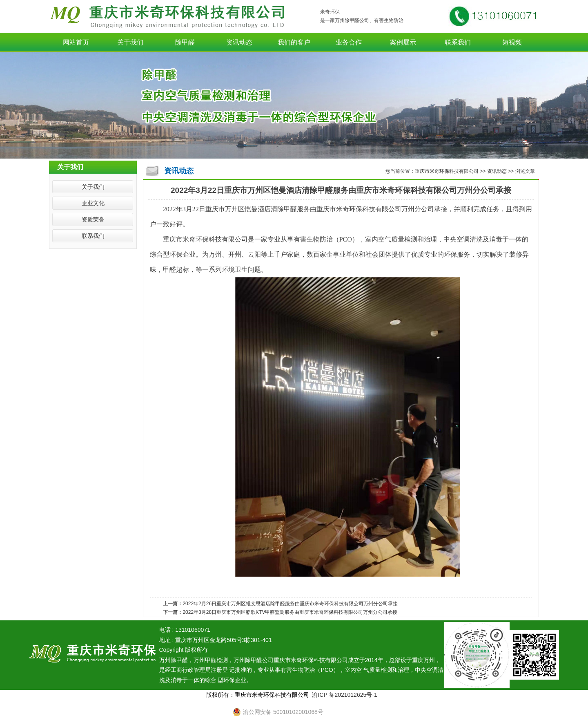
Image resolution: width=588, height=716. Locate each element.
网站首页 (76, 42)
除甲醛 (185, 42)
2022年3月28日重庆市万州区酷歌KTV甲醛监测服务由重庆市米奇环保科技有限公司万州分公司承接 (290, 612)
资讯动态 (239, 42)
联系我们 (458, 42)
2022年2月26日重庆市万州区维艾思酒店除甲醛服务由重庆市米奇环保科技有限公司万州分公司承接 (290, 604)
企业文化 (93, 203)
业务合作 (349, 42)
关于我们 (130, 42)
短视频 (512, 42)
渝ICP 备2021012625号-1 (344, 695)
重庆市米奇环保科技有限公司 (447, 171)
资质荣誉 (93, 219)
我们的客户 (294, 42)
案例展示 (403, 42)
